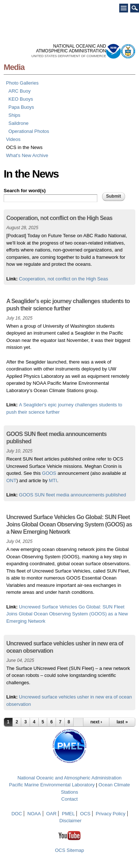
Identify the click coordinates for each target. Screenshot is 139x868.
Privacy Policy (111, 814)
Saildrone (18, 123)
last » (122, 722)
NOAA (34, 814)
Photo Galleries (22, 83)
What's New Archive (27, 155)
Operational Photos (29, 131)
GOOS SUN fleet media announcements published (73, 495)
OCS (85, 814)
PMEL (68, 814)
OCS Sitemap (69, 850)
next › (96, 722)
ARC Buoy (20, 91)
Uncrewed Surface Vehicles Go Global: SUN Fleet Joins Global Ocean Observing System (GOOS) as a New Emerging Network (67, 614)
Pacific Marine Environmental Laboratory (52, 785)
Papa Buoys (21, 107)
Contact (70, 799)
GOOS (49, 473)
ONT (11, 480)
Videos (14, 139)
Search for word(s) (25, 191)
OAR (51, 814)
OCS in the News (25, 147)
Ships (14, 115)
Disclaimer (70, 821)
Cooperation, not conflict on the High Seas (64, 279)
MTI (53, 480)
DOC (17, 814)
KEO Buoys (21, 99)
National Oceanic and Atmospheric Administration (70, 778)
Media (14, 67)
